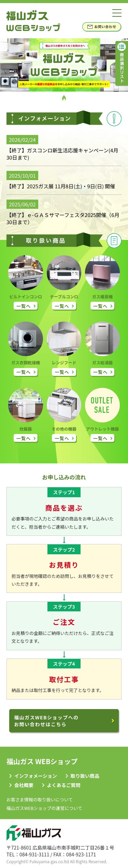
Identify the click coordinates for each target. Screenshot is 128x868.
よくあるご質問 (64, 785)
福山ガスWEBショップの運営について (44, 808)
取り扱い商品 (85, 776)
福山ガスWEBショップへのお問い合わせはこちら (46, 721)
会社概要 (24, 785)
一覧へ (24, 306)
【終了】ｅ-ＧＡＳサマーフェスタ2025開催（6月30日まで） (63, 218)
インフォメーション (36, 776)
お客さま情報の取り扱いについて (40, 799)
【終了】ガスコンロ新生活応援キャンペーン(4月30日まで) (62, 154)
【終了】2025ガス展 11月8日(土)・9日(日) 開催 (61, 186)
